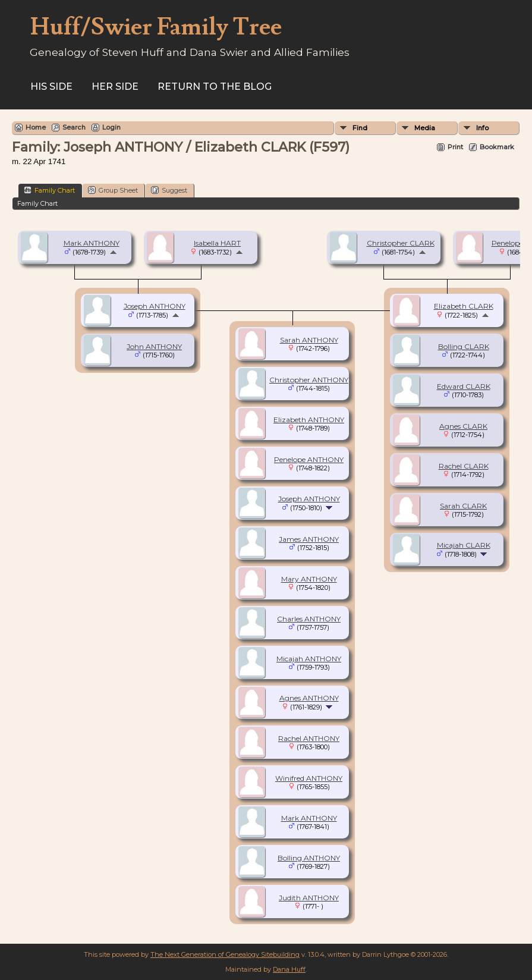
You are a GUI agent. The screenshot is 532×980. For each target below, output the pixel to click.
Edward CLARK (464, 386)
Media (425, 128)
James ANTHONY (309, 539)
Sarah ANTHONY (309, 340)
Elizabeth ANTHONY (309, 420)
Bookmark (497, 147)
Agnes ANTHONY (309, 698)
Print (455, 147)
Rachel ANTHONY (309, 738)
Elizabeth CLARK (464, 306)
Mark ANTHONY (92, 243)
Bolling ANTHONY (309, 858)
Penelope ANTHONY (309, 459)
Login (111, 127)
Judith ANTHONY (309, 898)
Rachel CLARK (464, 466)
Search (74, 127)
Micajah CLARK (464, 545)
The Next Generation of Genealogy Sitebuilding (225, 954)
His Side (51, 87)
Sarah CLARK (463, 506)
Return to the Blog (215, 87)
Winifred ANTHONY (309, 778)
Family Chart (49, 190)
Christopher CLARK (401, 243)
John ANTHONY (154, 346)
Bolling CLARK (464, 346)
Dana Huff (289, 969)
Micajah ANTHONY (309, 659)
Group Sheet (113, 190)
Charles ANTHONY (309, 619)
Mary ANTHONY (309, 579)
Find (360, 128)
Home (36, 127)
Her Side (115, 87)
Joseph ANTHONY (155, 306)
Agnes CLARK (463, 426)
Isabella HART (217, 243)
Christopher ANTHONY (309, 380)
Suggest (169, 190)
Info (482, 128)
